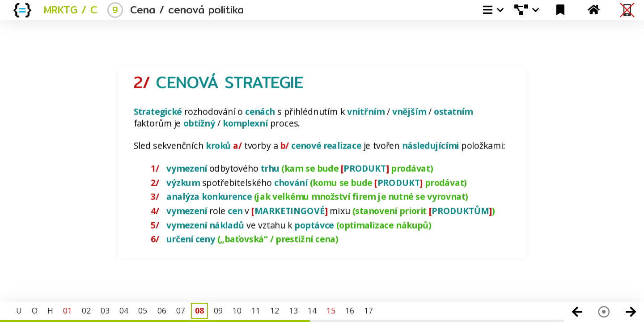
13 (293, 310)
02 (86, 310)
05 (143, 310)
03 (105, 310)
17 (369, 310)
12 (275, 310)
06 (162, 310)
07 (181, 310)
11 (256, 310)
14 (312, 310)
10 (237, 310)
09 (218, 310)
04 (124, 310)
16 (350, 310)
